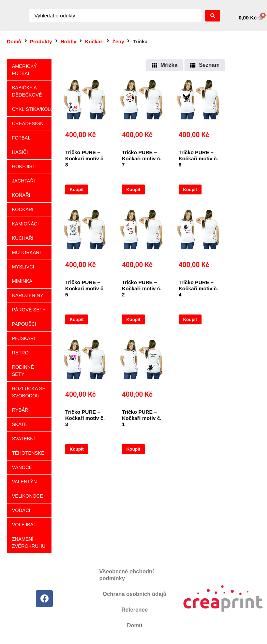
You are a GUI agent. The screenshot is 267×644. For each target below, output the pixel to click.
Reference (135, 610)
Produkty (41, 41)
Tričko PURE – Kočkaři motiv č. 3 (85, 418)
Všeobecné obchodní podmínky (127, 575)
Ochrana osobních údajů (135, 594)
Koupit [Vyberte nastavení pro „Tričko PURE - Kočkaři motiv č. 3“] (77, 449)
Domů (14, 41)
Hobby (69, 41)
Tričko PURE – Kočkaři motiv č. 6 (198, 158)
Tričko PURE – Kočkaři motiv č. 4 (198, 288)
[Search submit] (213, 16)
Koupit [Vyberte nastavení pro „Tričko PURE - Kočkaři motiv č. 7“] (133, 189)
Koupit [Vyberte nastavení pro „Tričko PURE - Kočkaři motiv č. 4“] (190, 319)
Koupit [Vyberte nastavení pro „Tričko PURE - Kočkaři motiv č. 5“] (77, 319)
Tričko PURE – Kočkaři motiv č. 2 (142, 288)
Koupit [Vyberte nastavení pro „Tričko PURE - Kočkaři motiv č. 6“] (190, 189)
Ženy (118, 41)
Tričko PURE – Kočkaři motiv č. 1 (142, 418)
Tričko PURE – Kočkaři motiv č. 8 (85, 158)
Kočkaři (94, 41)
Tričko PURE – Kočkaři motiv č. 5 (85, 288)
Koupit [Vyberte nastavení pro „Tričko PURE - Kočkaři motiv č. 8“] (77, 189)
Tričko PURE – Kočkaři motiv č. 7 (142, 158)
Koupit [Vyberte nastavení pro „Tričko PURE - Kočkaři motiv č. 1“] (133, 449)
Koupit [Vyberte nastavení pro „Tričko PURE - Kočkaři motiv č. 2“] (133, 319)
